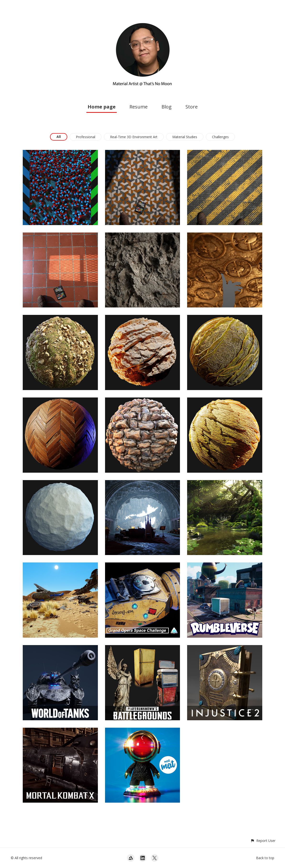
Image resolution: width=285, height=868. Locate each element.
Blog (167, 107)
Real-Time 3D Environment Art (134, 137)
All (59, 137)
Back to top (265, 858)
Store (192, 107)
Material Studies (185, 137)
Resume (139, 107)
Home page (102, 107)
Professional (86, 137)
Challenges (220, 137)
